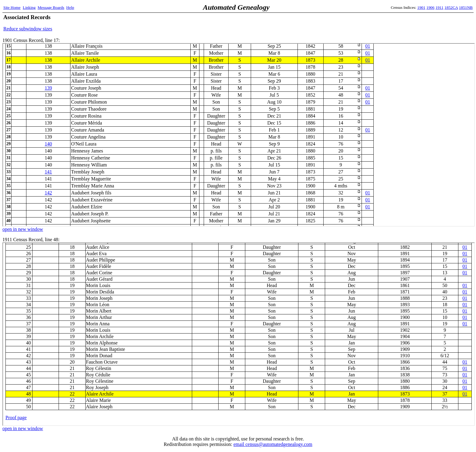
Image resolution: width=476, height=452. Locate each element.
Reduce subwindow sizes (28, 29)
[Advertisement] (402, 23)
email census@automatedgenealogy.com (273, 444)
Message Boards (51, 7)
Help (70, 7)
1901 (422, 7)
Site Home (12, 7)
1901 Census (239, 135)
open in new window (23, 229)
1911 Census (239, 334)
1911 (440, 7)
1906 (431, 7)
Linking (29, 7)
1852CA (451, 7)
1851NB (466, 7)
